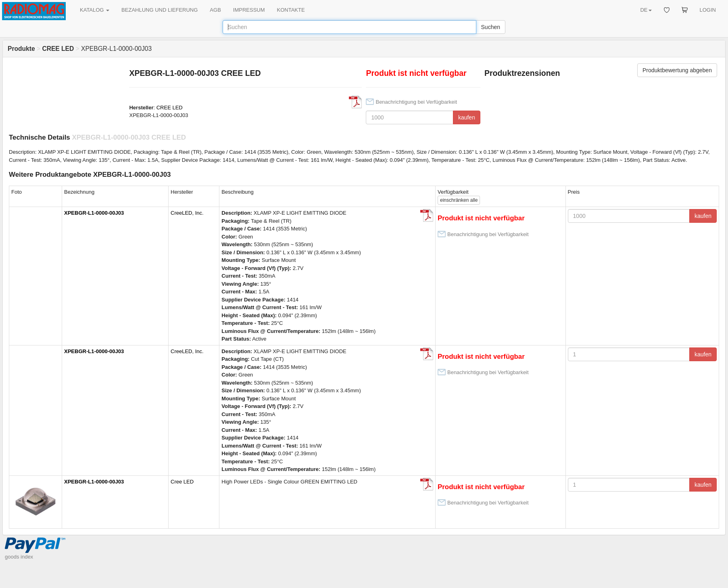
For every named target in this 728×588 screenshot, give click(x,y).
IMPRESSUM (249, 10)
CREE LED (170, 108)
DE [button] (646, 10)
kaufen (467, 117)
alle (459, 200)
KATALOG (95, 10)
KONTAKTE (291, 10)
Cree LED (182, 482)
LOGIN (708, 10)
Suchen (491, 27)
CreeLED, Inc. (187, 213)
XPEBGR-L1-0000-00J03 (94, 213)
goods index (19, 557)
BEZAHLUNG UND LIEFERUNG (160, 10)
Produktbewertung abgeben (677, 70)
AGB (215, 10)
